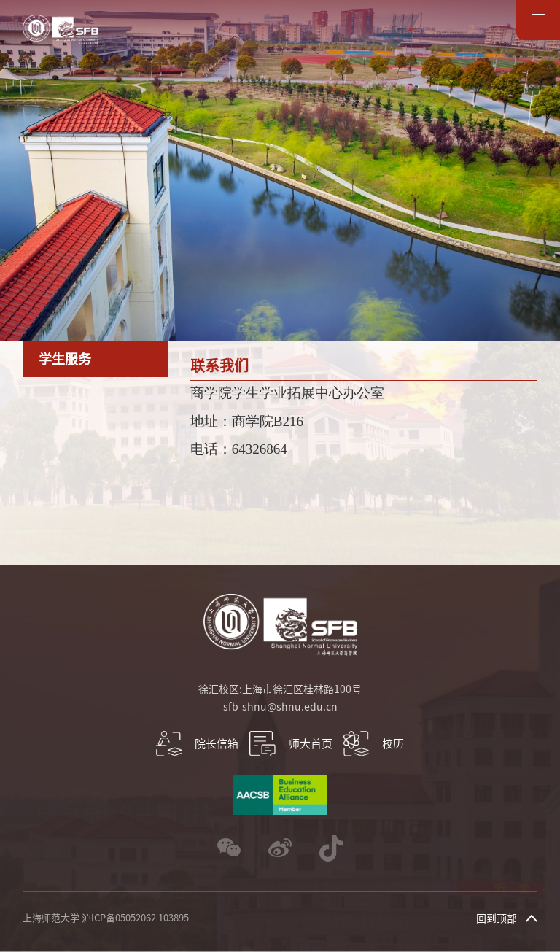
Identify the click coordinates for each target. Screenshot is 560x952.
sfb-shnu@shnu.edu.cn (280, 707)
